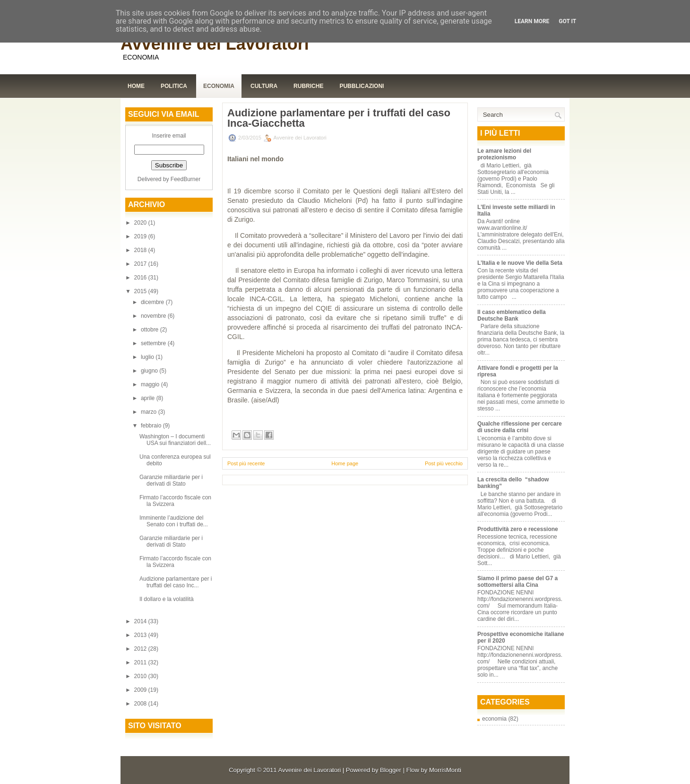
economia (494, 719)
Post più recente (246, 463)
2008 (141, 704)
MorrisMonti (445, 770)
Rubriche (308, 86)
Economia (219, 86)
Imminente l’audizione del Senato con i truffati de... (174, 521)
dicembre (153, 302)
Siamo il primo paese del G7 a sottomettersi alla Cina (517, 582)
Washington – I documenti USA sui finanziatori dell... (175, 440)
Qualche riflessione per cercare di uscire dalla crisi (520, 427)
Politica (174, 86)
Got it (567, 21)
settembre (154, 343)
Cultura (264, 86)
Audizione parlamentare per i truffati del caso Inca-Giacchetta (339, 118)
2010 (141, 676)
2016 (141, 278)
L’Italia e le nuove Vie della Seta (520, 263)
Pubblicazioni (362, 86)
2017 (141, 264)
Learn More (532, 21)
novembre (154, 316)
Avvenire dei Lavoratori (215, 44)
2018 (141, 250)
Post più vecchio (444, 463)
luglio (148, 357)
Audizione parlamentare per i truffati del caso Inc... (176, 582)
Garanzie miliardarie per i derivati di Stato (171, 480)
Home (136, 86)
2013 (141, 635)
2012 (141, 649)
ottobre (151, 330)
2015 (141, 291)
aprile (149, 398)
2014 (141, 621)
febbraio (152, 426)
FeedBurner (185, 179)
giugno (150, 371)
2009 (141, 690)
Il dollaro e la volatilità (167, 599)
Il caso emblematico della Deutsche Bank (512, 315)
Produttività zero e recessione (518, 529)
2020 (141, 223)
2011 (141, 662)
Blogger (391, 770)
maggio (151, 384)
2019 (141, 236)
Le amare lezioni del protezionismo (504, 154)
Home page (345, 463)
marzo (150, 412)
